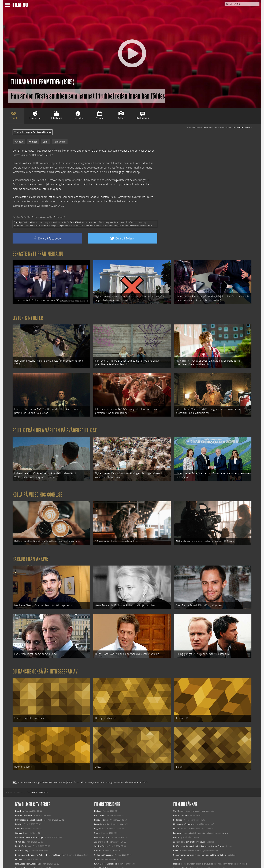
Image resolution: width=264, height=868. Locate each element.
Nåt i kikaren (100, 796)
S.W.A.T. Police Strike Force (106, 844)
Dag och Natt (100, 809)
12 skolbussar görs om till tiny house (189, 822)
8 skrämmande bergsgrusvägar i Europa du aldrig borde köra (200, 835)
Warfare (19, 813)
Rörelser (19, 805)
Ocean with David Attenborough (29, 818)
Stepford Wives (101, 827)
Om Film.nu (178, 791)
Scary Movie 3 (100, 849)
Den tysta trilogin (23, 831)
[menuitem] (9, 773)
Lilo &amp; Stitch (23, 857)
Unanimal (20, 809)
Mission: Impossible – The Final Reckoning (34, 853)
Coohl (176, 818)
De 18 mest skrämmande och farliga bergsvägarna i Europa (199, 827)
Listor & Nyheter (28, 316)
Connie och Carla (102, 818)
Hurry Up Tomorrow (24, 849)
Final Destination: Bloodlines (28, 844)
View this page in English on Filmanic (33, 132)
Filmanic (177, 813)
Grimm (97, 813)
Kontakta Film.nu (181, 796)
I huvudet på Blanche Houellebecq (30, 800)
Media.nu (177, 844)
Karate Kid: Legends (24, 862)
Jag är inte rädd (101, 822)
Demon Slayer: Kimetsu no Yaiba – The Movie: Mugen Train (41, 835)
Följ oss (177, 809)
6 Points (98, 831)
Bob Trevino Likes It (24, 796)
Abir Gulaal (20, 822)
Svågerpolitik (179, 849)
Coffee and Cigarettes (104, 835)
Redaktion (178, 800)
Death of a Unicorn (23, 827)
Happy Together (101, 800)
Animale (19, 840)
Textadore (178, 840)
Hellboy (98, 791)
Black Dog (19, 791)
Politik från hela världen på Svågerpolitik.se (55, 424)
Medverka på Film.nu (183, 805)
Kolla (176, 831)
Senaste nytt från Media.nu (38, 254)
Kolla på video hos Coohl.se (38, 486)
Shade (97, 840)
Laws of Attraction (102, 805)
